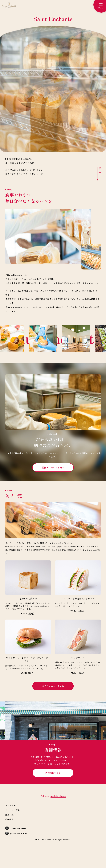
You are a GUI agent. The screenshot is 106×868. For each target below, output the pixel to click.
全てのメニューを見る (53, 686)
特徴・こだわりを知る (53, 467)
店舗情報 (9, 819)
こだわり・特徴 (12, 810)
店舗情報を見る (53, 773)
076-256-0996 (15, 828)
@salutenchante (58, 796)
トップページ (11, 805)
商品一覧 (9, 815)
